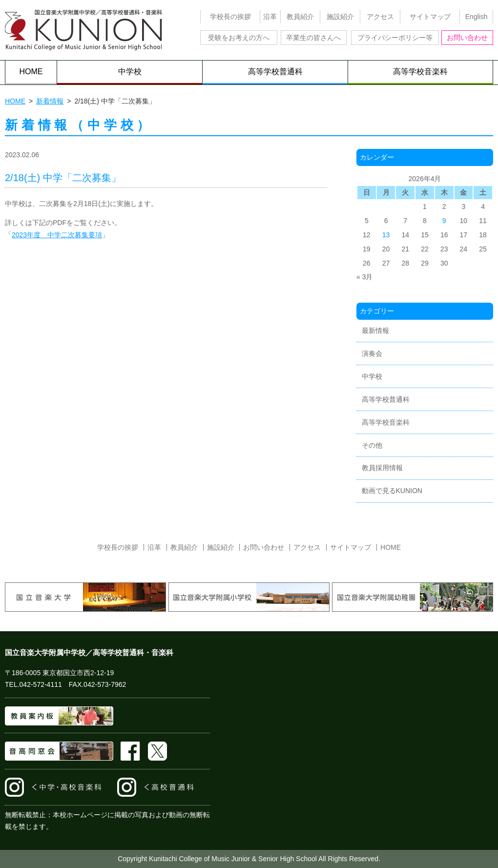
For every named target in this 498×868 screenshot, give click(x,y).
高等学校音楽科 (420, 72)
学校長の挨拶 (230, 17)
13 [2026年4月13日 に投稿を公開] (386, 235)
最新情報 (375, 331)
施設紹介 (340, 17)
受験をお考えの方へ (239, 38)
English (477, 17)
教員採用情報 (382, 468)
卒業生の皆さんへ (313, 38)
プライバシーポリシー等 (395, 38)
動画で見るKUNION (392, 491)
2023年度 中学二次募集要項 (57, 235)
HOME (31, 72)
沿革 (270, 17)
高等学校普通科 (275, 72)
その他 (372, 445)
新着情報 (50, 101)
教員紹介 (300, 17)
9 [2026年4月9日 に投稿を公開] (444, 221)
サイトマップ (430, 17)
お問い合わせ (467, 38)
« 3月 (364, 277)
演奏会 (372, 353)
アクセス (380, 17)
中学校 (130, 72)
